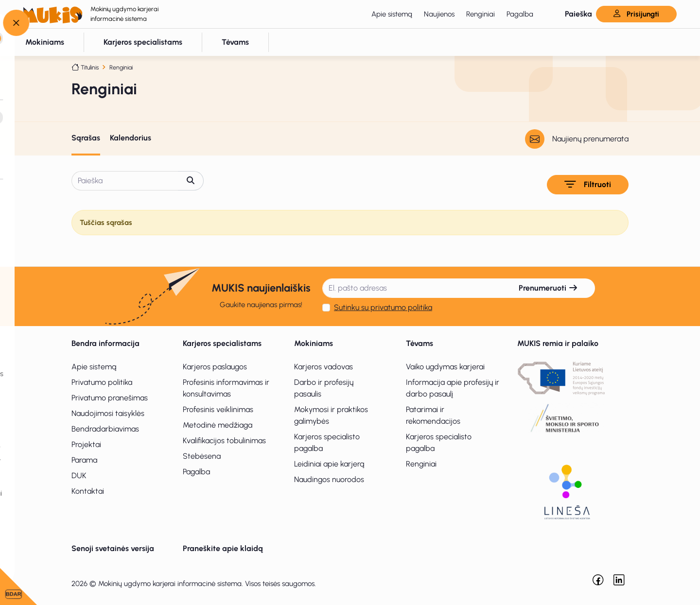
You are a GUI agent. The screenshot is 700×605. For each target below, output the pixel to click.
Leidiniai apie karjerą (329, 464)
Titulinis (90, 67)
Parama (84, 460)
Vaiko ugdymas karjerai (445, 367)
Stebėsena (202, 456)
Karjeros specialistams (222, 343)
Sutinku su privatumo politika (383, 307)
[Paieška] (125, 181)
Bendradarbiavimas (105, 429)
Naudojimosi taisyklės (108, 413)
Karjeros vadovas (324, 367)
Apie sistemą (392, 14)
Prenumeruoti (548, 288)
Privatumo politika (102, 382)
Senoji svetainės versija (113, 548)
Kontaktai (88, 491)
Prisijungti (636, 14)
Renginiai (481, 14)
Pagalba (520, 14)
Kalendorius (131, 138)
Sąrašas (86, 138)
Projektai (86, 444)
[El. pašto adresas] (412, 288)
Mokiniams (314, 343)
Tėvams (420, 343)
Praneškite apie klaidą (223, 548)
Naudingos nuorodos (329, 479)
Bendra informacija (105, 343)
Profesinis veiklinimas (218, 409)
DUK (79, 475)
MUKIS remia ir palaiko (558, 343)
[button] (570, 14)
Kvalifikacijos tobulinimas (224, 441)
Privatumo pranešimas (110, 398)
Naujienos (439, 14)
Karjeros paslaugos (215, 367)
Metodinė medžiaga (218, 425)
